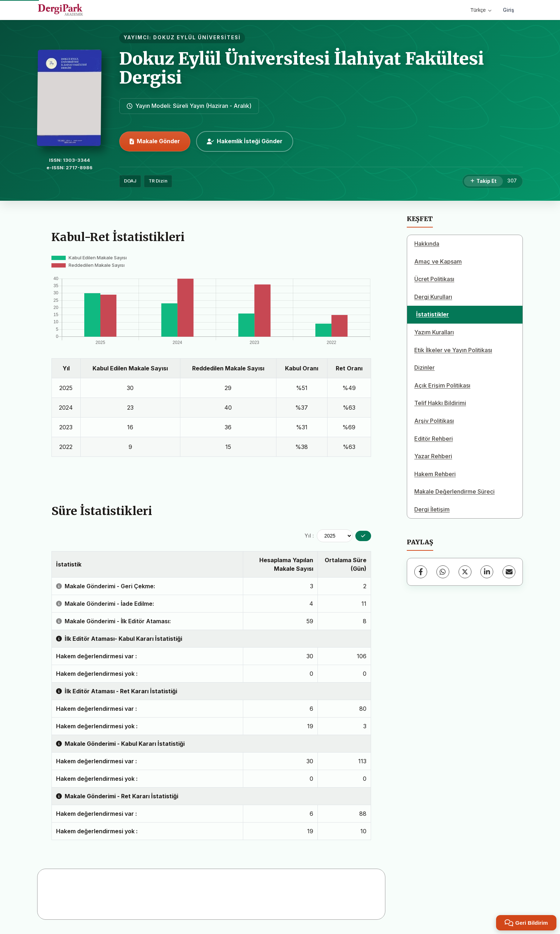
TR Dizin (158, 181)
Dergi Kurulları (433, 297)
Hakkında (427, 244)
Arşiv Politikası (434, 421)
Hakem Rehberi (435, 474)
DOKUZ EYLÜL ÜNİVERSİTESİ (197, 38)
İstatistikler (432, 314)
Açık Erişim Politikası (442, 385)
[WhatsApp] (443, 572)
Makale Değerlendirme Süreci (454, 491)
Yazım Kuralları (434, 332)
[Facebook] (421, 572)
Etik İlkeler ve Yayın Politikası (453, 350)
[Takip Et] (483, 181)
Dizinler (424, 368)
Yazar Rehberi (433, 456)
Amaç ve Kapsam (438, 261)
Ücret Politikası (434, 279)
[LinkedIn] (487, 572)
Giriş (509, 10)
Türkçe (481, 10)
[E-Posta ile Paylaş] (509, 572)
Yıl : (309, 536)
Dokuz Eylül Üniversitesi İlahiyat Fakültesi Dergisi (302, 68)
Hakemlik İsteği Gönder (245, 141)
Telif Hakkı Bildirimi (440, 403)
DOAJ (130, 181)
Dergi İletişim (432, 509)
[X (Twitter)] (465, 572)
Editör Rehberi (434, 439)
